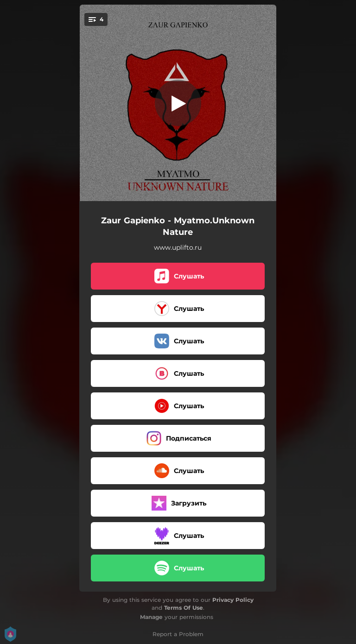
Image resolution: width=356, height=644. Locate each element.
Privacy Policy (233, 600)
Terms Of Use (184, 608)
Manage (151, 617)
